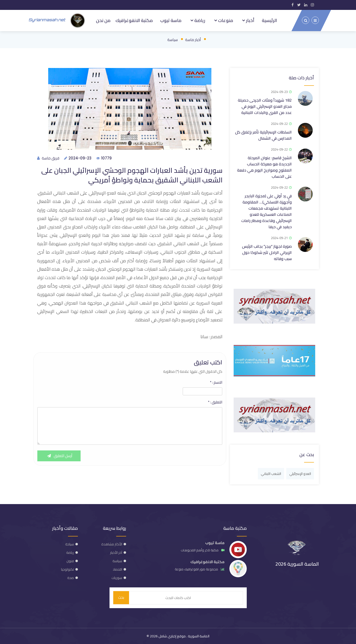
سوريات (117, 577)
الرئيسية (269, 20)
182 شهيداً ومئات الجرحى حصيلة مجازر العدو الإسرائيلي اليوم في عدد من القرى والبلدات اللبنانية (265, 106)
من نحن (103, 20)
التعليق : (215, 402)
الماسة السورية (198, 636)
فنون (70, 561)
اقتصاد (117, 569)
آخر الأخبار (116, 552)
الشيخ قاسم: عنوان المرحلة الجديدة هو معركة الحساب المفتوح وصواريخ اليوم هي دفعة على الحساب (264, 167)
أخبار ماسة (193, 39)
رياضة (199, 20)
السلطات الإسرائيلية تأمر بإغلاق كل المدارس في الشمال (263, 135)
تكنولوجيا (67, 569)
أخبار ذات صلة (301, 78)
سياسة (173, 39)
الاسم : (216, 382)
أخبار (250, 20)
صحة (71, 577)
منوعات (225, 20)
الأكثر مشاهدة (112, 544)
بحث (121, 598)
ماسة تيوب (171, 20)
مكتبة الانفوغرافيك (134, 20)
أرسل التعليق (59, 456)
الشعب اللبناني (271, 473)
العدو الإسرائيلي (300, 473)
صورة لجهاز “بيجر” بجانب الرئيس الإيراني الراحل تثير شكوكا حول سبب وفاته (267, 252)
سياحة (70, 544)
